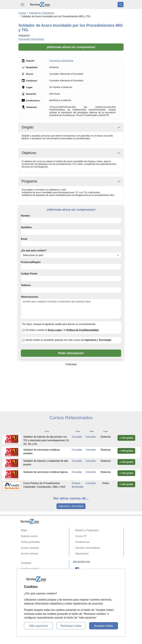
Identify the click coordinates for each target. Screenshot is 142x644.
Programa (29, 181)
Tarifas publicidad (30, 542)
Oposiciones (82, 554)
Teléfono (26, 285)
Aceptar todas (104, 626)
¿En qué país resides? (34, 251)
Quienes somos (29, 536)
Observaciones (30, 297)
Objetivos (29, 153)
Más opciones (38, 626)
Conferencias (82, 542)
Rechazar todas (71, 626)
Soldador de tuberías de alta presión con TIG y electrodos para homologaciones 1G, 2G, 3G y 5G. (46, 440)
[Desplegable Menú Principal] (23, 4)
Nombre (25, 216)
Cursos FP (81, 536)
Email (24, 239)
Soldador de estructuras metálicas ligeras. (46, 472)
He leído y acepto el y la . (62, 330)
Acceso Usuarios (30, 548)
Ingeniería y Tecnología (71, 506)
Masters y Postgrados (87, 530)
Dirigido (28, 127)
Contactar (26, 563)
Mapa (24, 530)
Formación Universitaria (31, 39)
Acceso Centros (29, 554)
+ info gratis (126, 438)
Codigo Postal (29, 274)
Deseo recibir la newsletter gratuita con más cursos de (68, 340)
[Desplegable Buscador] (121, 5)
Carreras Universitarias (88, 548)
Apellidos (26, 227)
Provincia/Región (31, 262)
